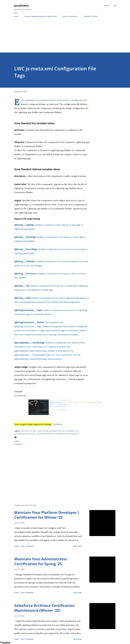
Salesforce (21, 6)
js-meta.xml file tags (28, 431)
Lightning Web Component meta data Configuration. (58, 431)
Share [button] (17, 441)
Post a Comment (27, 546)
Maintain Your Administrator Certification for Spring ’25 (41, 561)
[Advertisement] (65, 37)
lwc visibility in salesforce (25, 434)
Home (16, 16)
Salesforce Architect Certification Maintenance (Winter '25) (44, 608)
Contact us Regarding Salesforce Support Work (40, 16)
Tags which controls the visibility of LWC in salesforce (58, 434)
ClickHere (57, 424)
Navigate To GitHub (91, 16)
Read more (78, 546)
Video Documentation (70, 16)
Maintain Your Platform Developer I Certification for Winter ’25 (47, 515)
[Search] (107, 6)
